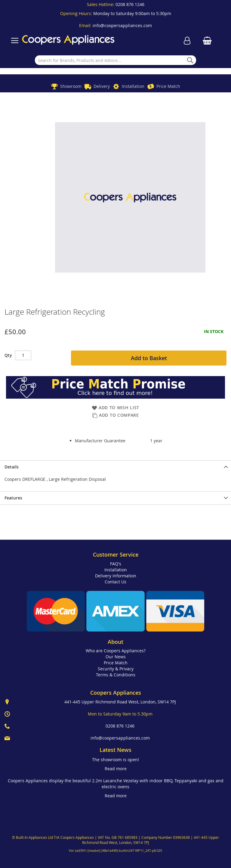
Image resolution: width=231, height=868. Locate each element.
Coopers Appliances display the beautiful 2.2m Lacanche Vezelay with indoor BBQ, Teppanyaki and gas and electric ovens (116, 784)
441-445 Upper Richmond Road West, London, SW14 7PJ (120, 702)
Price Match (168, 86)
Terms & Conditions (116, 675)
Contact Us (115, 582)
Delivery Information (116, 576)
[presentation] (115, 467)
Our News (116, 657)
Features (13, 498)
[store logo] (68, 40)
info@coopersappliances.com (122, 25)
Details (12, 467)
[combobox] (115, 60)
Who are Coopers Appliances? (116, 651)
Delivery (102, 86)
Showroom (71, 86)
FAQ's (116, 564)
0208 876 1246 (130, 4)
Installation (133, 86)
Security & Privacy (116, 669)
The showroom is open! (115, 760)
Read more (116, 769)
